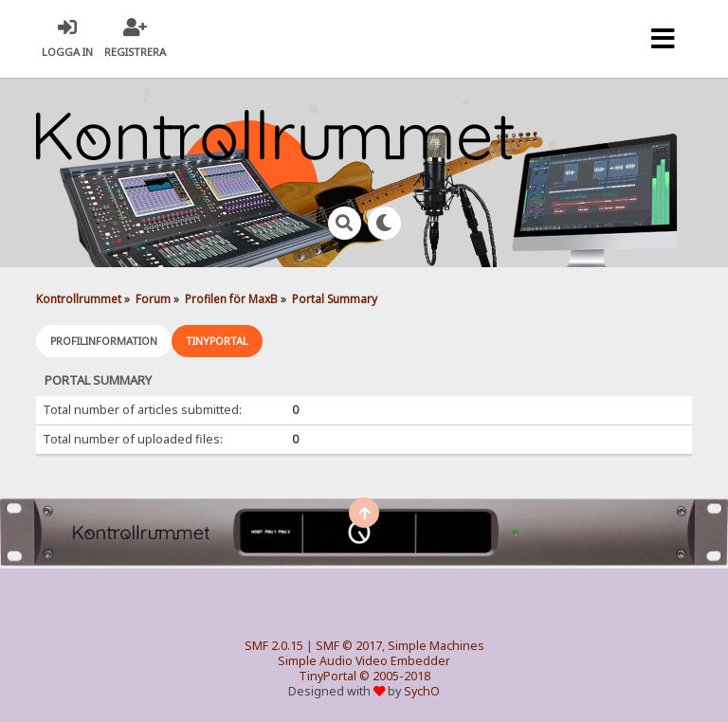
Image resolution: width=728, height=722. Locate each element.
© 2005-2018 (395, 676)
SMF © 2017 (349, 646)
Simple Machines (436, 646)
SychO (422, 691)
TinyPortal (328, 676)
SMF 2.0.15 (274, 646)
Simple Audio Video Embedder (364, 661)
